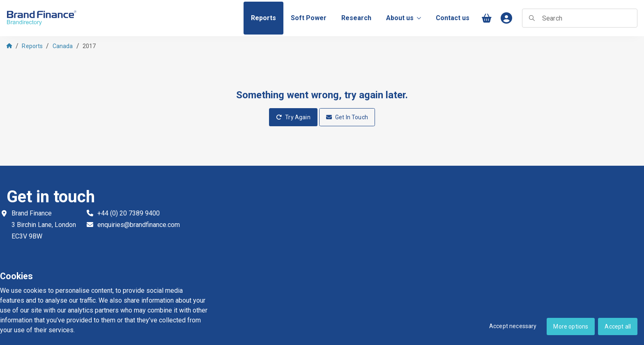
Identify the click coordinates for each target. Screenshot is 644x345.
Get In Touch (347, 117)
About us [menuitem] (404, 18)
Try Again (293, 117)
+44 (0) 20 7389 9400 (129, 213)
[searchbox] (580, 18)
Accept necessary (513, 326)
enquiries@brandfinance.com (139, 225)
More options (571, 326)
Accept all (618, 326)
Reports (32, 46)
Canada (63, 46)
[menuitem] (263, 18)
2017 (89, 46)
